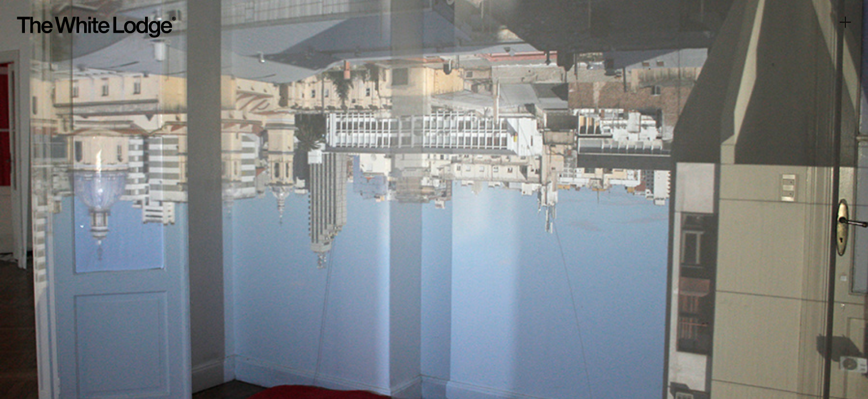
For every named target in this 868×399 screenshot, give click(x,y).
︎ (845, 22)
